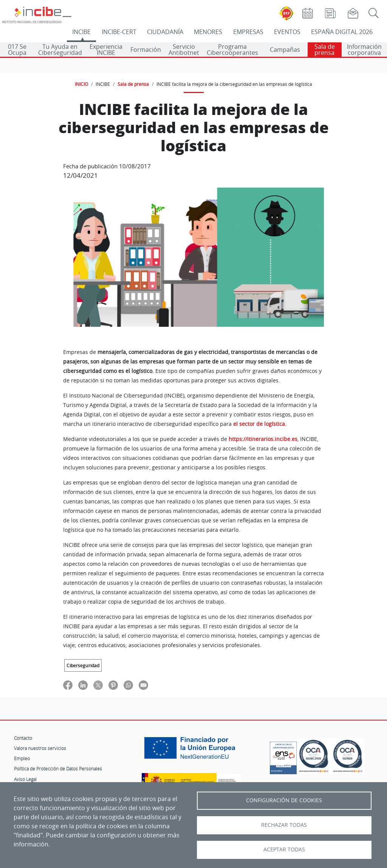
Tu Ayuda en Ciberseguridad (60, 50)
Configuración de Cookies (284, 800)
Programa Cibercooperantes (232, 50)
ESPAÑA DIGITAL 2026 (342, 32)
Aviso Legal (25, 779)
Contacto (23, 738)
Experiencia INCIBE (106, 50)
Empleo (22, 758)
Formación (146, 50)
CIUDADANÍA (165, 32)
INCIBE (81, 32)
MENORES (208, 32)
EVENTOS (287, 32)
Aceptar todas (284, 849)
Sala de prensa (325, 50)
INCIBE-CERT (119, 32)
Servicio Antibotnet (184, 50)
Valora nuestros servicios (40, 748)
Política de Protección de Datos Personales (58, 769)
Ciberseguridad (83, 665)
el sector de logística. (260, 424)
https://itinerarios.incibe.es (263, 439)
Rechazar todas (284, 825)
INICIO (81, 84)
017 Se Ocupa (17, 50)
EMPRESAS (248, 32)
